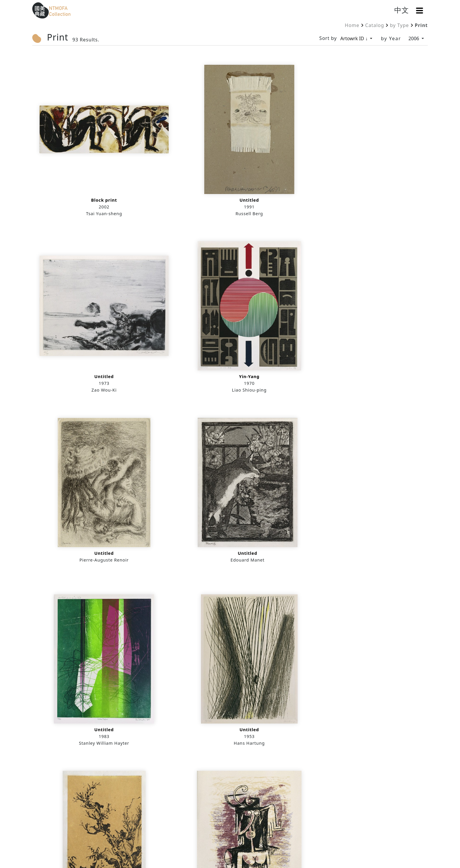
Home (352, 25)
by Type (399, 25)
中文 (402, 10)
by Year (391, 38)
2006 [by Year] (414, 38)
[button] (420, 11)
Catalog (375, 25)
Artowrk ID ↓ (355, 38)
